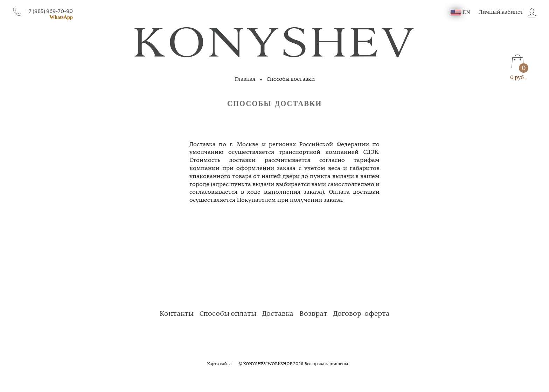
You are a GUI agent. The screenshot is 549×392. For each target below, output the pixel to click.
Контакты (176, 314)
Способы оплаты (228, 314)
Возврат (313, 314)
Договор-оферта (361, 314)
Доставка (278, 314)
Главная (245, 79)
